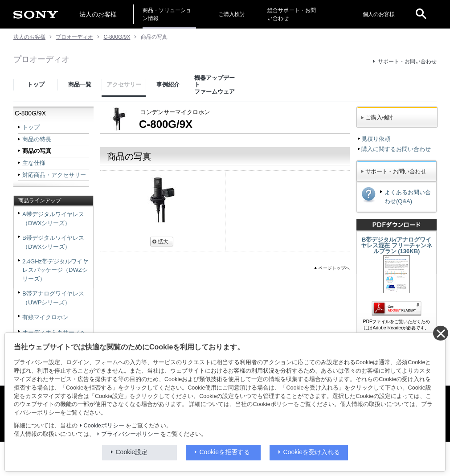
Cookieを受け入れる (312, 452)
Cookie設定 (132, 452)
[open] (421, 14)
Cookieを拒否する (225, 452)
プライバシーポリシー (130, 434)
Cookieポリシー (104, 426)
